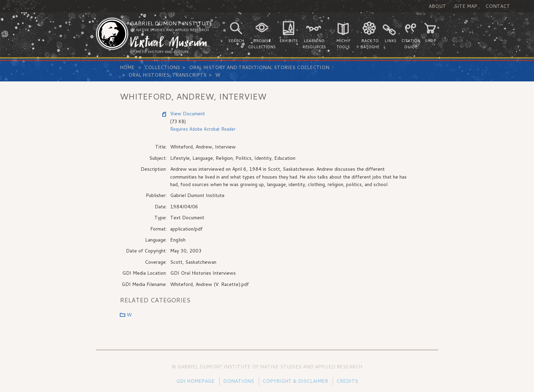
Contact (498, 6)
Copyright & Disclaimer (295, 381)
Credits (347, 381)
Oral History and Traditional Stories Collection (259, 67)
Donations (239, 381)
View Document (188, 114)
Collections (162, 67)
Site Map (466, 6)
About (437, 6)
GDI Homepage (195, 381)
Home (127, 67)
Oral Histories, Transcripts (167, 75)
